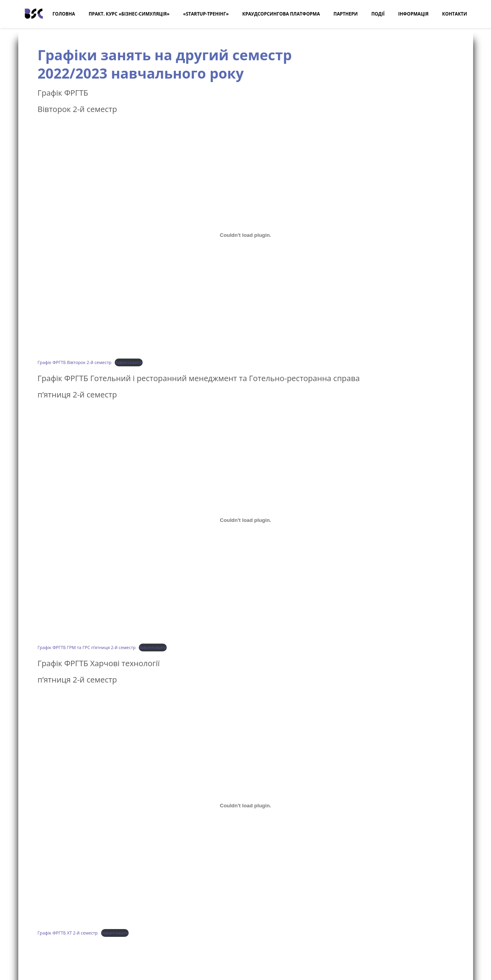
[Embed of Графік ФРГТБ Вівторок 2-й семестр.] (246, 235)
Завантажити (129, 362)
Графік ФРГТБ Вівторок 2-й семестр (75, 362)
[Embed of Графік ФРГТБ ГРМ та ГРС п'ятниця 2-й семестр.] (246, 520)
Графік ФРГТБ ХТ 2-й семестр (68, 933)
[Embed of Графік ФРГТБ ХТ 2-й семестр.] (246, 805)
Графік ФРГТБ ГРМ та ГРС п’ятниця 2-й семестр (87, 647)
